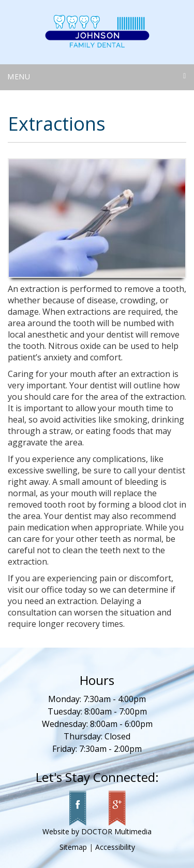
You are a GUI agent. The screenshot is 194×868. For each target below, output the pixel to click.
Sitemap (73, 847)
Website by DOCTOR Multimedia (97, 831)
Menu (19, 76)
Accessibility (115, 847)
